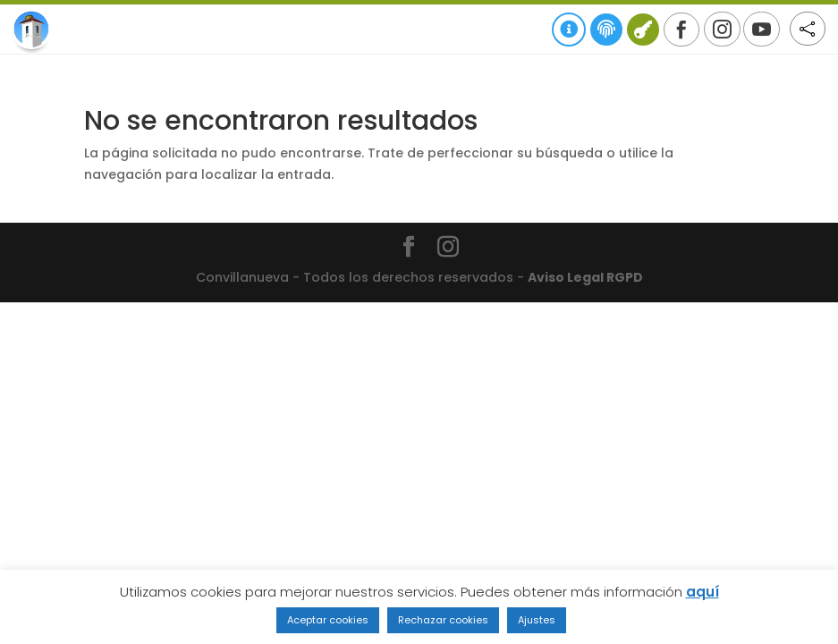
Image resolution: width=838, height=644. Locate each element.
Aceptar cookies (328, 620)
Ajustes (537, 620)
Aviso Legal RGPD (585, 277)
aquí (703, 592)
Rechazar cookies (443, 620)
